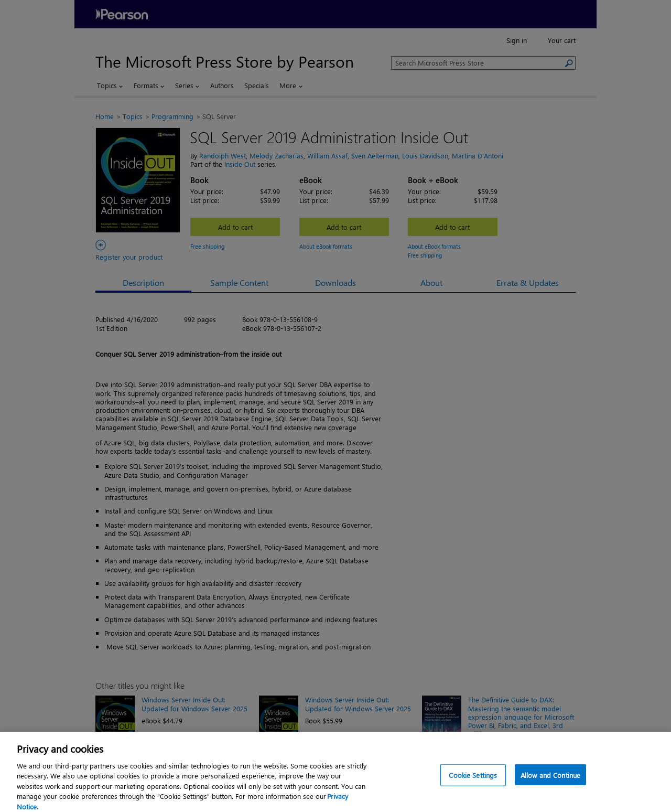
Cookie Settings (473, 780)
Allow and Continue (550, 780)
